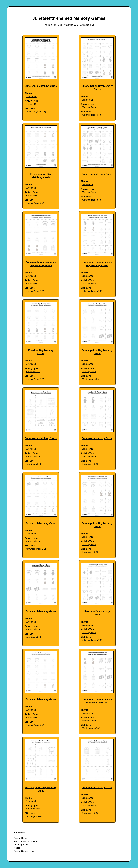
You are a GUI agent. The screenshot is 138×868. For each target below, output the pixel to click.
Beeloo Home (20, 838)
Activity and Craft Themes (26, 841)
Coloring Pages (21, 845)
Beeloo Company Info (24, 851)
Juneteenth (31, 97)
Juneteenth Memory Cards (97, 438)
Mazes (17, 848)
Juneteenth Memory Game (97, 174)
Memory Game (33, 104)
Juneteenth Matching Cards (41, 86)
